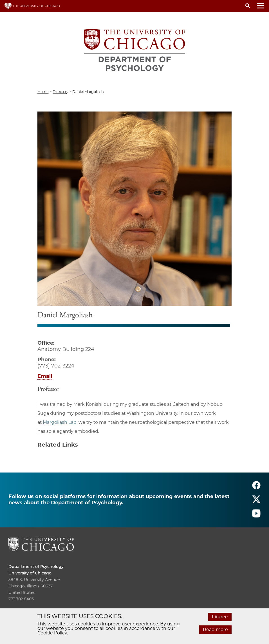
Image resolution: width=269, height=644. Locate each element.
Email (45, 376)
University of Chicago (30, 573)
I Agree (220, 617)
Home (43, 92)
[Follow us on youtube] (256, 516)
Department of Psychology (36, 567)
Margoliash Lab (60, 422)
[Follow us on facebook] (256, 488)
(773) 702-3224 (56, 366)
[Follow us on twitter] (256, 502)
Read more (215, 629)
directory (60, 92)
